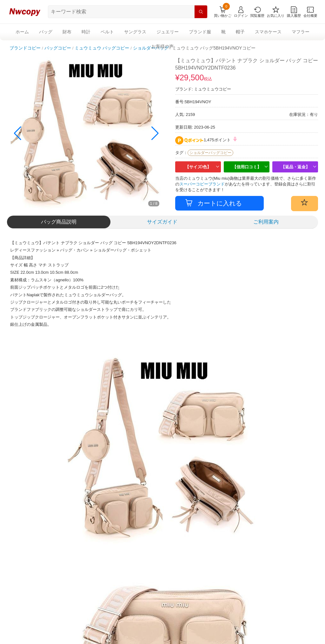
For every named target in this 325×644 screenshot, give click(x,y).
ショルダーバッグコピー (210, 153)
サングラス (135, 32)
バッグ (46, 32)
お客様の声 (162, 46)
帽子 (240, 32)
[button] (155, 133)
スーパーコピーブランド (202, 184)
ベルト (107, 32)
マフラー (301, 32)
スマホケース (268, 32)
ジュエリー (168, 32)
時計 (86, 32)
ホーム (22, 32)
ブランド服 (200, 32)
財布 (67, 32)
